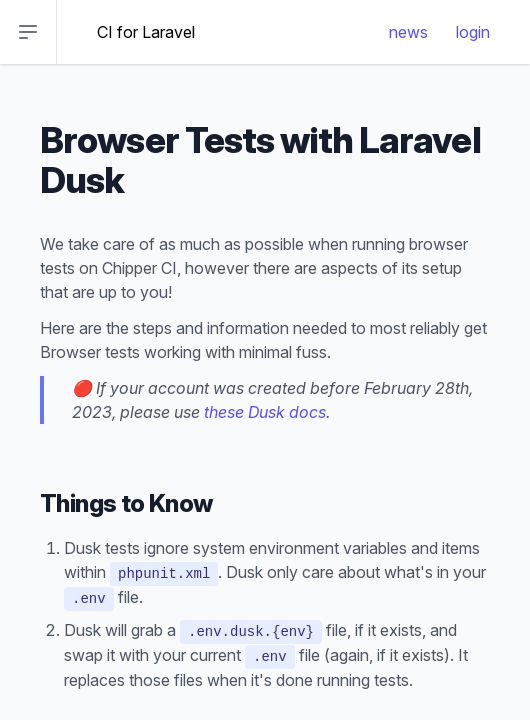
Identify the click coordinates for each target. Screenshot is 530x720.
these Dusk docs (265, 412)
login (473, 32)
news (408, 32)
